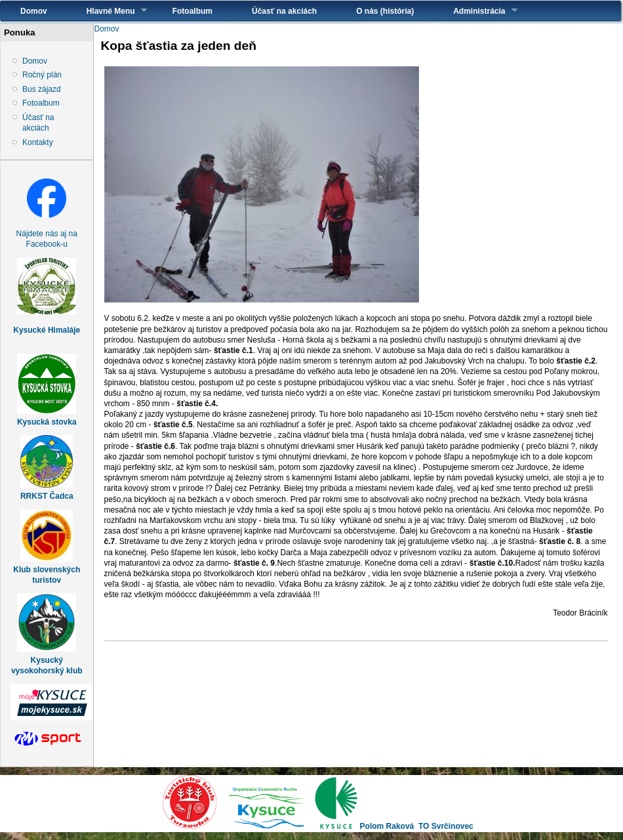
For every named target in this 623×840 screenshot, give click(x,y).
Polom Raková (387, 826)
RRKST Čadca (47, 496)
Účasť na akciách (284, 11)
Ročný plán (42, 75)
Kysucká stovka (47, 422)
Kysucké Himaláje (47, 330)
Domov (34, 11)
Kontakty (38, 142)
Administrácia (475, 11)
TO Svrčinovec (446, 826)
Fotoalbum (192, 11)
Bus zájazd (42, 89)
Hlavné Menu (107, 11)
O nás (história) (385, 11)
